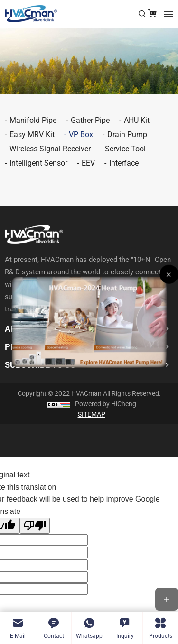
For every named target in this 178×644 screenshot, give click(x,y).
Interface (124, 163)
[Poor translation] (35, 526)
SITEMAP (92, 414)
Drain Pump (127, 135)
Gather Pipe (90, 120)
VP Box (81, 135)
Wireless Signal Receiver (50, 149)
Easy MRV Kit (32, 135)
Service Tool (125, 149)
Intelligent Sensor (38, 163)
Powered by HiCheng (106, 404)
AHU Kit (137, 120)
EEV (88, 163)
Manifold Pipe (33, 120)
